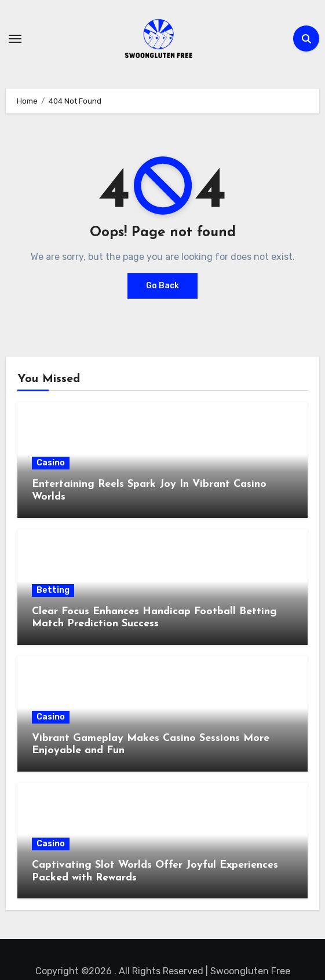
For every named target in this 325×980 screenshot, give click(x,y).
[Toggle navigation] (15, 39)
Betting (53, 590)
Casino (51, 463)
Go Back (162, 286)
